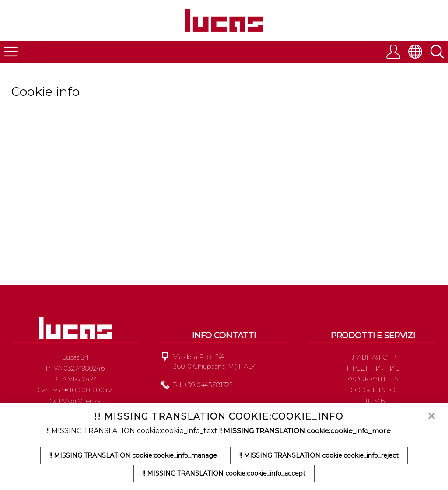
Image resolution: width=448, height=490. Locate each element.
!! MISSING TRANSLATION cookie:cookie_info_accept (224, 473)
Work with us (373, 383)
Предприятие (373, 372)
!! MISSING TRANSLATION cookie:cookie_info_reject (320, 456)
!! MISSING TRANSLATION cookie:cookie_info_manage (133, 456)
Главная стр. (373, 361)
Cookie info (373, 394)
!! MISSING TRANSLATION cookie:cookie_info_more (305, 431)
